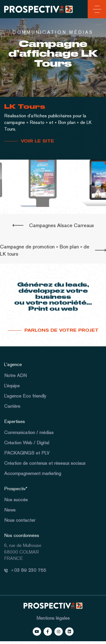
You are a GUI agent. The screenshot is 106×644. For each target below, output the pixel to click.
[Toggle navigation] (96, 10)
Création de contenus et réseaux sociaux (45, 463)
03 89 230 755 (30, 570)
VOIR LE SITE (37, 141)
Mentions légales (53, 618)
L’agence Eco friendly (25, 396)
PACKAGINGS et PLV (27, 453)
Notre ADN (15, 375)
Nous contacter (20, 520)
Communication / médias (29, 432)
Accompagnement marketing (33, 473)
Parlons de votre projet (61, 330)
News (10, 510)
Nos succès (16, 500)
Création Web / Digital (27, 443)
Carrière (12, 406)
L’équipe (12, 386)
